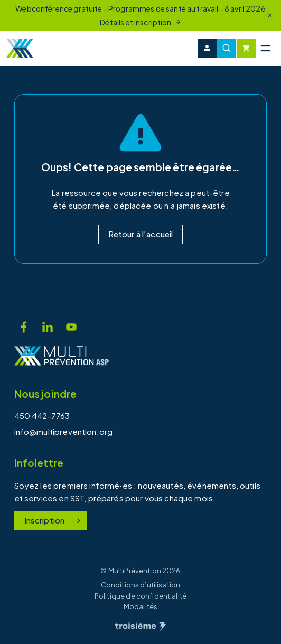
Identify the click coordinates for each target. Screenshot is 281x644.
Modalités (140, 606)
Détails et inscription (140, 22)
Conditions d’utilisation (141, 585)
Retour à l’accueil (141, 234)
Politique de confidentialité (140, 596)
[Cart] (246, 48)
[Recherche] (227, 48)
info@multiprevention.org (64, 431)
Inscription (54, 520)
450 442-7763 (42, 416)
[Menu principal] (265, 48)
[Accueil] (20, 48)
